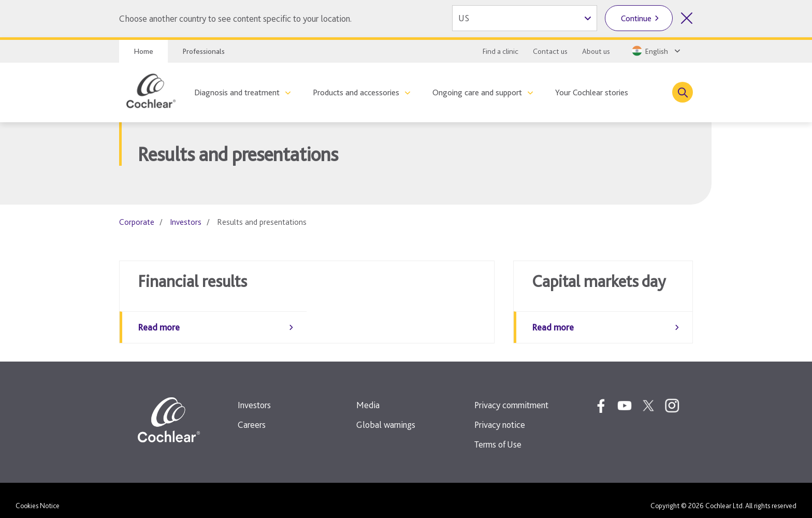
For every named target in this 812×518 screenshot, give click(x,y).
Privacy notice (500, 414)
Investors (186, 222)
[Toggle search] (683, 92)
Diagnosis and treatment (237, 92)
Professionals (204, 51)
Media (368, 394)
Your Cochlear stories (592, 92)
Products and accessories (356, 92)
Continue (636, 18)
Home (143, 51)
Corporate (137, 222)
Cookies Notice (38, 495)
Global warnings (386, 414)
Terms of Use (498, 434)
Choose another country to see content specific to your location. (235, 18)
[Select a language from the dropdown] (655, 51)
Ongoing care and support (477, 92)
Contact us (550, 51)
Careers (252, 414)
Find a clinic (501, 51)
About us (596, 51)
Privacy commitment (511, 394)
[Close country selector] (687, 18)
